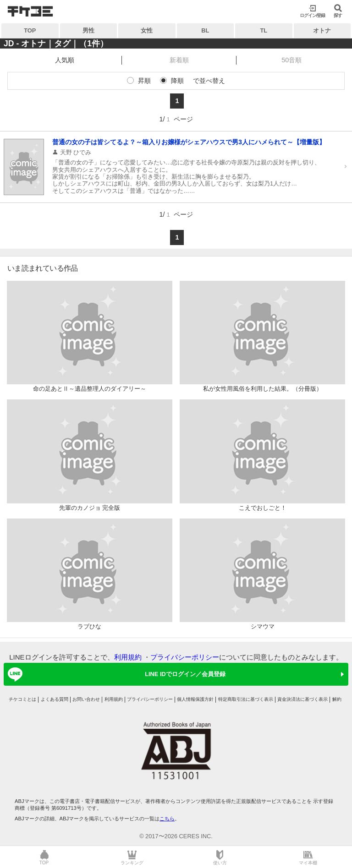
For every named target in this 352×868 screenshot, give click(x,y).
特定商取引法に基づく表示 (246, 699)
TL (264, 30)
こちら (167, 819)
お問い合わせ (86, 699)
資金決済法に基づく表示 (302, 699)
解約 (337, 699)
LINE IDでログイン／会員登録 (115, 674)
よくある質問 (55, 699)
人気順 (65, 60)
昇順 (144, 81)
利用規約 (128, 657)
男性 (88, 30)
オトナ (322, 30)
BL (205, 30)
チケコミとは (22, 699)
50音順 (291, 60)
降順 (177, 81)
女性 (147, 30)
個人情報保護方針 (195, 699)
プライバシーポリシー (185, 657)
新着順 (179, 60)
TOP (30, 30)
